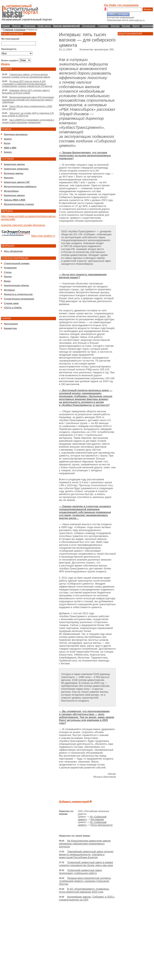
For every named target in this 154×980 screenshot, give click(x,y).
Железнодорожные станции (19, 204)
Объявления (29, 26)
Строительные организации (19, 299)
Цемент (8, 139)
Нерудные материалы (16, 134)
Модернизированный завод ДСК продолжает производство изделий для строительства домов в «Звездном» (28, 100)
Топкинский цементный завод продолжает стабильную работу (80, 872)
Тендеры (115, 26)
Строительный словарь (17, 263)
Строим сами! (11, 303)
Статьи (8, 272)
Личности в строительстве (18, 294)
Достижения (97, 820)
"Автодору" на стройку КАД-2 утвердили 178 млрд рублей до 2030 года (28, 114)
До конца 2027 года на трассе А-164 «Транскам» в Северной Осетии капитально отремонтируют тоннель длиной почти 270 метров (27, 84)
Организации (89, 26)
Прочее (8, 277)
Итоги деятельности (102, 825)
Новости (16, 26)
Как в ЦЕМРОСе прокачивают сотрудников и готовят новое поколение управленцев (28, 121)
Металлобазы (11, 191)
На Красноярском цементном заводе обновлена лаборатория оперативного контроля (85, 844)
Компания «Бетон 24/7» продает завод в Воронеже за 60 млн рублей (26, 92)
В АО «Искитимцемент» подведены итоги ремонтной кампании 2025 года (84, 890)
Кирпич (8, 152)
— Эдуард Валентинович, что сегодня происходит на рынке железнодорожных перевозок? (85, 155)
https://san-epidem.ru (43, 236)
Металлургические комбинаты (20, 186)
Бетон (7, 143)
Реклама (126, 26)
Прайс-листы (44, 26)
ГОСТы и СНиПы (13, 308)
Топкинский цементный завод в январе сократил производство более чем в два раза (86, 864)
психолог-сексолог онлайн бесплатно (23, 225)
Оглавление (10, 268)
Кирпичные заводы (14, 195)
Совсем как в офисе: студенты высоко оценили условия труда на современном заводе (26, 76)
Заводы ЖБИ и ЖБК (15, 200)
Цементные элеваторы (16, 169)
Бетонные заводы (14, 173)
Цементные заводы (14, 164)
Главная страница (14, 30)
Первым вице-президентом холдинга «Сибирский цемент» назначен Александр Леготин (85, 881)
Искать (148, 9)
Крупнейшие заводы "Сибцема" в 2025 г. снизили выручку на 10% (87, 898)
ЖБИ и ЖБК (10, 148)
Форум (136, 26)
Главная (6, 26)
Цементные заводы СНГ (17, 182)
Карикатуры (10, 328)
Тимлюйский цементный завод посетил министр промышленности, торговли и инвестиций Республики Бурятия (86, 854)
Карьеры (9, 178)
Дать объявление (13, 251)
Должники (103, 26)
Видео (7, 281)
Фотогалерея (11, 324)
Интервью (9, 290)
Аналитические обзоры (16, 285)
